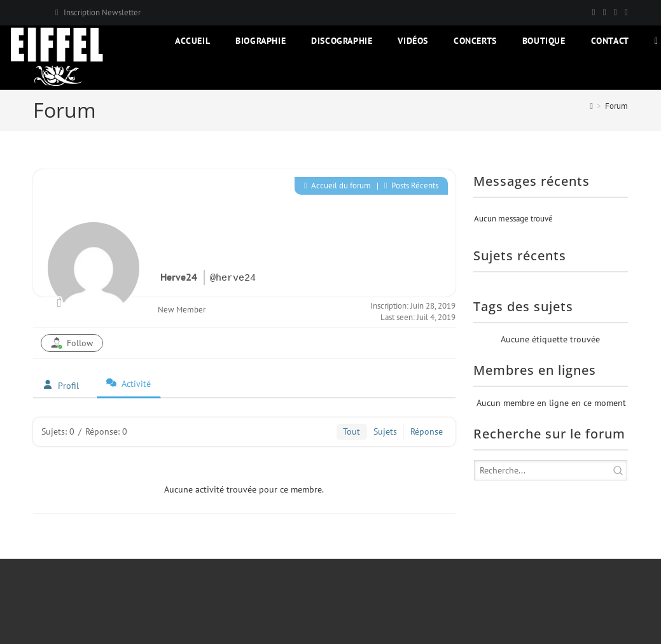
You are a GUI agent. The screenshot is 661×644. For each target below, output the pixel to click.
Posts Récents (411, 185)
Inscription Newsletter (102, 12)
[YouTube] (624, 13)
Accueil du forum (337, 185)
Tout (351, 431)
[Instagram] (616, 13)
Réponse (427, 431)
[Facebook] (605, 13)
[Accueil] (591, 106)
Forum (616, 106)
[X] (594, 13)
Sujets (385, 431)
